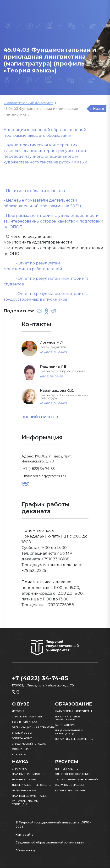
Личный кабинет (67, 769)
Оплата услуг (22, 738)
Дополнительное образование (68, 718)
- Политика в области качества (34, 191)
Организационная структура (33, 727)
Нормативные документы (74, 739)
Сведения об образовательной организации (50, 842)
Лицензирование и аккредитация (69, 732)
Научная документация (30, 796)
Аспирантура (65, 725)
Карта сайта (24, 835)
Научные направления (29, 774)
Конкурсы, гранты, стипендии (25, 803)
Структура (19, 769)
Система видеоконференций (76, 779)
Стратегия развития (27, 717)
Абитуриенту (26, 850)
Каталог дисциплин (70, 790)
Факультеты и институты (73, 711)
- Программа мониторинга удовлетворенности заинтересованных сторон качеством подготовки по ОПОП (53, 221)
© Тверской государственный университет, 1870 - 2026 (53, 825)
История (18, 711)
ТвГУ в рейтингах (25, 722)
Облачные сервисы (69, 785)
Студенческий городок (29, 744)
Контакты (19, 754)
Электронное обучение (72, 774)
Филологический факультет (28, 103)
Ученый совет (22, 733)
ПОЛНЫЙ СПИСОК (38, 417)
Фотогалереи (22, 749)
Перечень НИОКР (24, 790)
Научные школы (24, 779)
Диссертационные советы (32, 785)
